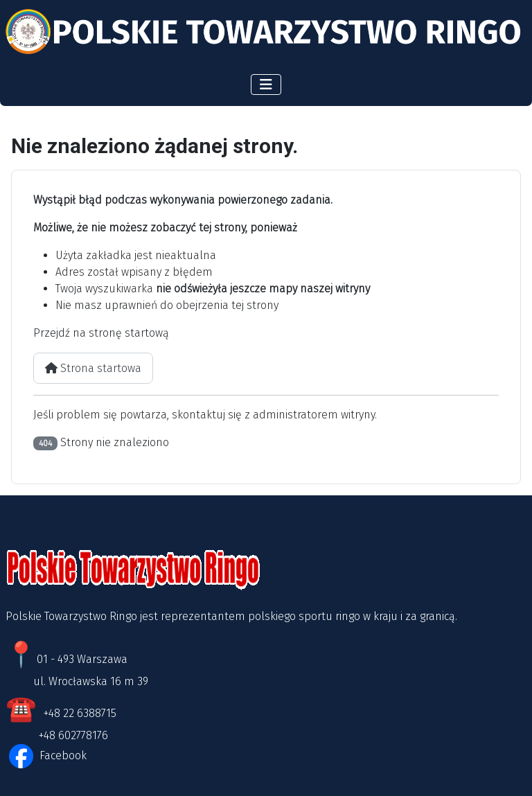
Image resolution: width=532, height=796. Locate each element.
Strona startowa (93, 368)
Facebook (62, 755)
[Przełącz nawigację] (266, 85)
